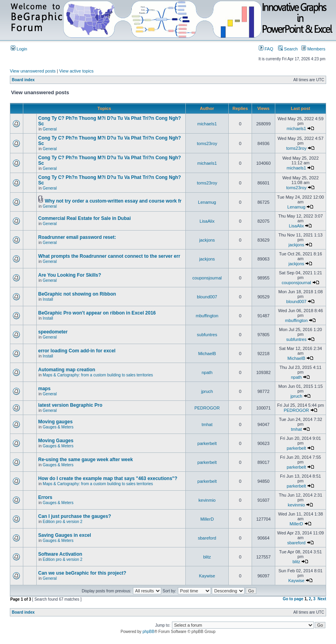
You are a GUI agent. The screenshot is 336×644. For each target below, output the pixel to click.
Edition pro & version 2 (63, 522)
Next (322, 599)
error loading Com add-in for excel (77, 351)
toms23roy (207, 143)
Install (48, 299)
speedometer (53, 332)
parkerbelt (207, 443)
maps (44, 389)
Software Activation (60, 554)
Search (288, 49)
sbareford (207, 538)
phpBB (148, 632)
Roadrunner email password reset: (77, 237)
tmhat (207, 424)
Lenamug (207, 202)
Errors (45, 497)
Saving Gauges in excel (65, 535)
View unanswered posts (33, 71)
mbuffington (207, 316)
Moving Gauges (56, 441)
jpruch (207, 391)
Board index (23, 80)
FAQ (266, 49)
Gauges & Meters (58, 427)
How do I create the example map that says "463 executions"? (108, 478)
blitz (207, 557)
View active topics (76, 71)
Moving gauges (55, 422)
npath (207, 372)
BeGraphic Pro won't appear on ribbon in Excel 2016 (97, 313)
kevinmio (207, 500)
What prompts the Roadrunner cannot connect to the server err (109, 256)
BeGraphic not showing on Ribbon (77, 294)
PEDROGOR (207, 408)
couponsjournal (207, 278)
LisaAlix (207, 221)
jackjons (207, 240)
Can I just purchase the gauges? (75, 516)
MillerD (207, 519)
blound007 (207, 297)
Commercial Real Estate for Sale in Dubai (85, 218)
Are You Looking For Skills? (70, 275)
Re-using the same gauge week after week (86, 460)
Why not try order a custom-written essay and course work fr (113, 201)
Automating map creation (67, 370)
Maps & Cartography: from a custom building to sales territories (98, 375)
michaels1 (207, 124)
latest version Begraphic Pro (70, 405)
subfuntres (207, 335)
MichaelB (207, 354)
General (50, 129)
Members (313, 49)
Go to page (293, 599)
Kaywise (207, 576)
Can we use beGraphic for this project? (82, 573)
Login (19, 49)
